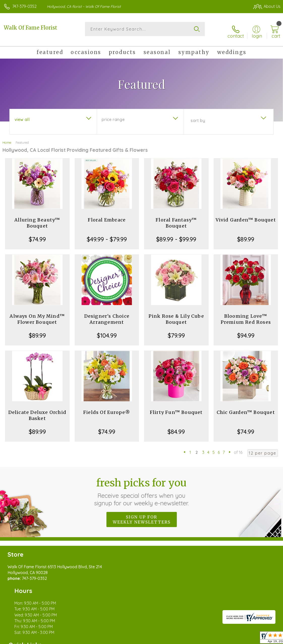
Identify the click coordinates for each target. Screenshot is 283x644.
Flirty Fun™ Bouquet (176, 408)
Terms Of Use (165, 639)
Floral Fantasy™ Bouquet (176, 219)
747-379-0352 (24, 6)
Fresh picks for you (142, 488)
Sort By (198, 116)
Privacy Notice (195, 639)
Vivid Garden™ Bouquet (246, 216)
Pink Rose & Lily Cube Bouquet (176, 315)
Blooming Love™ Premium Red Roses (246, 315)
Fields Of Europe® (107, 408)
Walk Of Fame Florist (31, 28)
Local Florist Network (231, 639)
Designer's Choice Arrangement (107, 315)
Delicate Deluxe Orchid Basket (37, 411)
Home (7, 138)
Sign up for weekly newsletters (142, 515)
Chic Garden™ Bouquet (246, 408)
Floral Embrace (107, 216)
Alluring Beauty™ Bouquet (37, 219)
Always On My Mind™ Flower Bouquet (37, 315)
